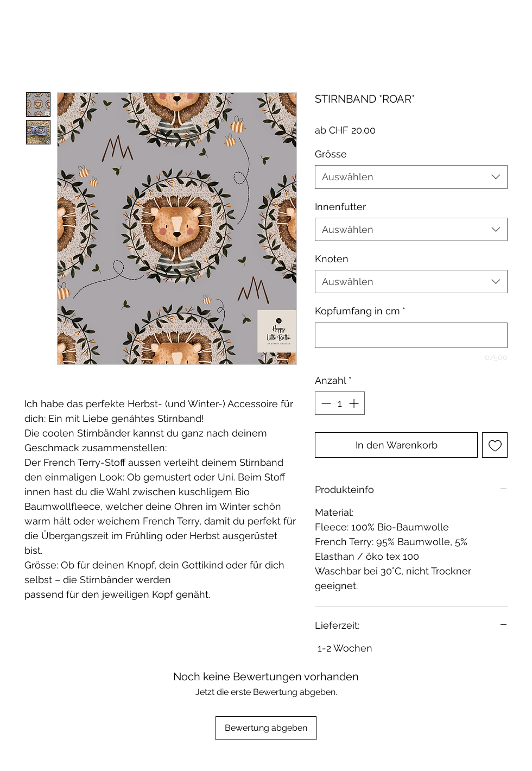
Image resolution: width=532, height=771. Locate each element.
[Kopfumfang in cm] (411, 335)
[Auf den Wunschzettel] (495, 445)
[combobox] (411, 177)
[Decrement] (325, 403)
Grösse (331, 154)
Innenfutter (340, 207)
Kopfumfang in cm (360, 311)
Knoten (332, 259)
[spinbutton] (340, 403)
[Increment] (355, 403)
